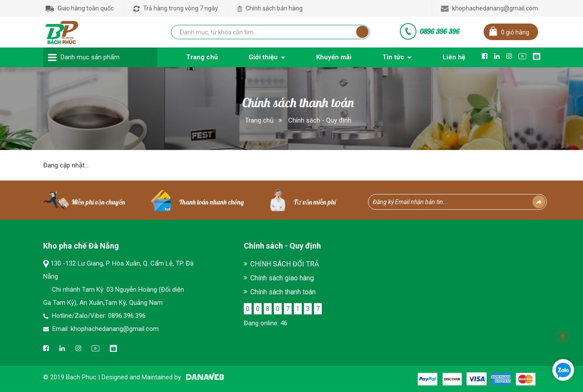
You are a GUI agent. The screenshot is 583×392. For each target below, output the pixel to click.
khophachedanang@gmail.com (489, 8)
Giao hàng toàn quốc (80, 8)
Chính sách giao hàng (282, 278)
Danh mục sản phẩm (90, 57)
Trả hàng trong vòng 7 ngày (176, 8)
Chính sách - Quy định (320, 120)
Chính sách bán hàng (270, 8)
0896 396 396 (440, 31)
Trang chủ (259, 120)
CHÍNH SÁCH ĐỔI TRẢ (285, 264)
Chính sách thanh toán (283, 292)
